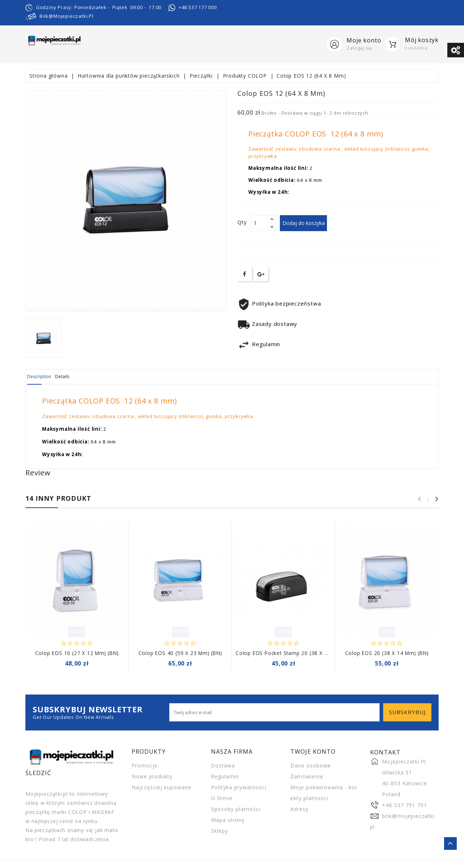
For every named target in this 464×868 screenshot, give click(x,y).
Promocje (145, 765)
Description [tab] (45, 377)
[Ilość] (259, 223)
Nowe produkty (152, 776)
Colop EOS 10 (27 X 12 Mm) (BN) (77, 653)
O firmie (222, 798)
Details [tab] (80, 377)
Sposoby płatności (236, 809)
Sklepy (219, 830)
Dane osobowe (311, 765)
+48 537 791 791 (405, 805)
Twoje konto (313, 751)
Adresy (299, 809)
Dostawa (223, 765)
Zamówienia (307, 776)
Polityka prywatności (239, 787)
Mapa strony (228, 820)
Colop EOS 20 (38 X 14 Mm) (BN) (387, 653)
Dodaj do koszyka (307, 223)
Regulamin (225, 776)
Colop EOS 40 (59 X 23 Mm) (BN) (180, 653)
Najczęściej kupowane (161, 787)
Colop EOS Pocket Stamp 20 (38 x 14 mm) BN (294, 653)
